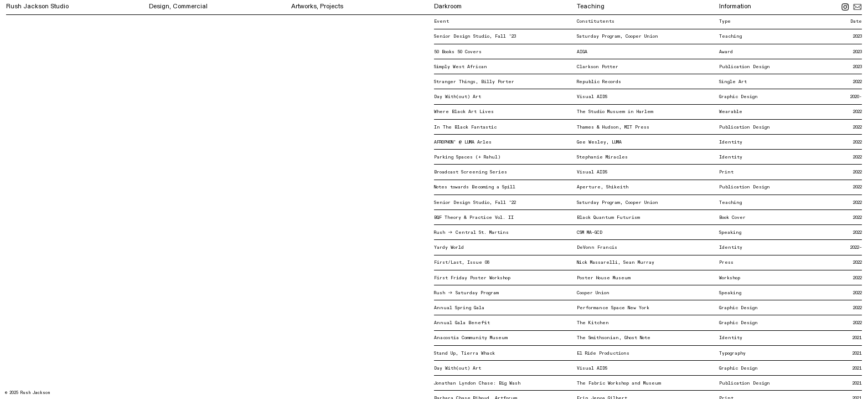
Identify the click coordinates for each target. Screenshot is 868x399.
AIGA (582, 52)
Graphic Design (738, 97)
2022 (857, 82)
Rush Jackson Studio (37, 6)
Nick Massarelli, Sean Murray (616, 262)
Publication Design (745, 67)
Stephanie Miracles (602, 157)
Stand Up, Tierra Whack (464, 353)
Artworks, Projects (317, 6)
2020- (856, 97)
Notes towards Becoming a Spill (475, 187)
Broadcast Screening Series (473, 172)
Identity (731, 142)
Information (735, 6)
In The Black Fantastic (465, 127)
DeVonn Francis (597, 247)
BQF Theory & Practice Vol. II (474, 218)
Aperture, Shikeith (603, 187)
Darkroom (448, 6)
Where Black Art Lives (464, 112)
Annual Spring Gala (459, 308)
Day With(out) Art (458, 97)
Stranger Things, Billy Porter (474, 82)
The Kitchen (593, 323)
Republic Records (599, 82)
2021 (857, 338)
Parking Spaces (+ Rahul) (467, 157)
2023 (857, 52)
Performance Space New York (613, 308)
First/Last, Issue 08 (464, 262)
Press (726, 262)
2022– (856, 247)
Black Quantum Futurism (608, 218)
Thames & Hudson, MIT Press (613, 127)
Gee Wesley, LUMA (599, 142)
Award (726, 52)
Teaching (591, 6)
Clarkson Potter (598, 67)
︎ (857, 7)
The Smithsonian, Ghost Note (614, 338)
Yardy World (449, 247)
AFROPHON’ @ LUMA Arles (463, 142)
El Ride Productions (603, 353)
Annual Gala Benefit (462, 323)
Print (726, 172)
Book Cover (732, 218)
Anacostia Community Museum (471, 338)
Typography (732, 353)
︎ (847, 7)
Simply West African (461, 67)
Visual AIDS (592, 97)
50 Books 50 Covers (458, 52)
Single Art (734, 82)
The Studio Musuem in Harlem (615, 112)
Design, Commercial (178, 6)
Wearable (731, 112)
